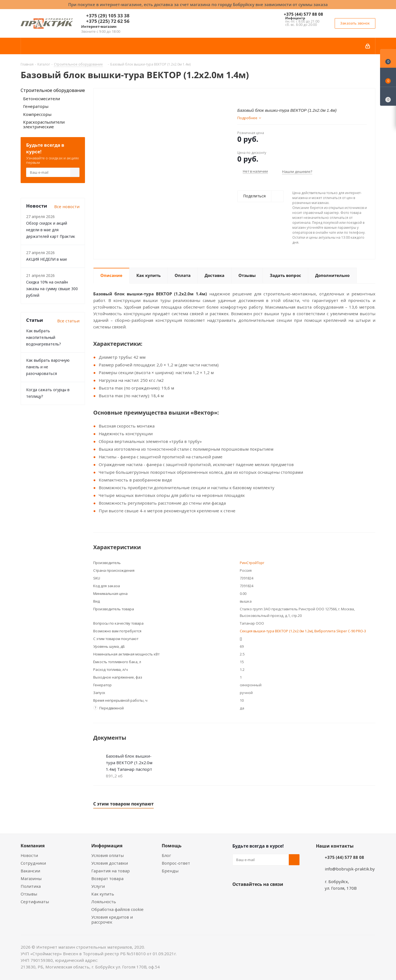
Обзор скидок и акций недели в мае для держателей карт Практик (51, 230)
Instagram (265, 897)
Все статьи (68, 321)
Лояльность (104, 902)
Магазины (31, 878)
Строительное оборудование (53, 90)
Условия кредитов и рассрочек (112, 919)
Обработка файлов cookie (117, 909)
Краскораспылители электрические (44, 124)
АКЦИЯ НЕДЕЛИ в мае (47, 259)
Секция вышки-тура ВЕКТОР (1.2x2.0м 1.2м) (276, 631)
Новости (29, 855)
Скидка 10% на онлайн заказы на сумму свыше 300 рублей (52, 289)
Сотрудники (33, 863)
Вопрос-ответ (176, 863)
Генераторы (36, 106)
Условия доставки (110, 863)
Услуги (98, 886)
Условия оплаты (108, 855)
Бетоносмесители (42, 99)
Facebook (252, 897)
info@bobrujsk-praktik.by (350, 869)
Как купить (103, 894)
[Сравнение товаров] (388, 96)
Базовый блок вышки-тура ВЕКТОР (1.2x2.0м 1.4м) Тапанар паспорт (129, 763)
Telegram (279, 897)
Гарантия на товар (111, 871)
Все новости (67, 206)
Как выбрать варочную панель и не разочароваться (48, 367)
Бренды (170, 871)
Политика (31, 886)
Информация (107, 846)
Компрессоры (37, 114)
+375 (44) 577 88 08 (303, 14)
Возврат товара (107, 878)
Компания (33, 846)
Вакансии (30, 871)
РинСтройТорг (252, 563)
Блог (166, 855)
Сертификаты (35, 902)
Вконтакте (238, 897)
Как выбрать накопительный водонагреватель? (43, 337)
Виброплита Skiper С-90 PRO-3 (340, 631)
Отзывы (29, 894)
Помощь (172, 846)
